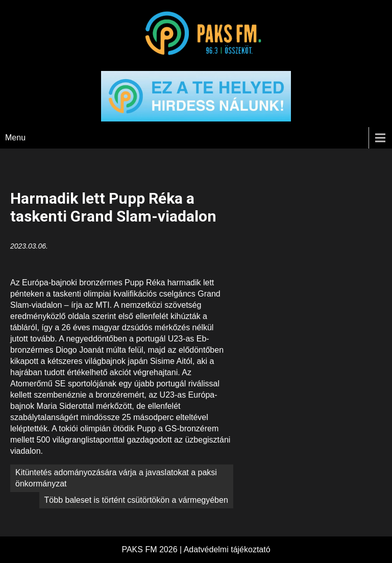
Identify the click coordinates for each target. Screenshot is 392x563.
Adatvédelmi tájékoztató (227, 549)
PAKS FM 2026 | (152, 549)
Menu (15, 138)
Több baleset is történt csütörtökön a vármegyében (136, 500)
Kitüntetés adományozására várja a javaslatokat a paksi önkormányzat (116, 478)
